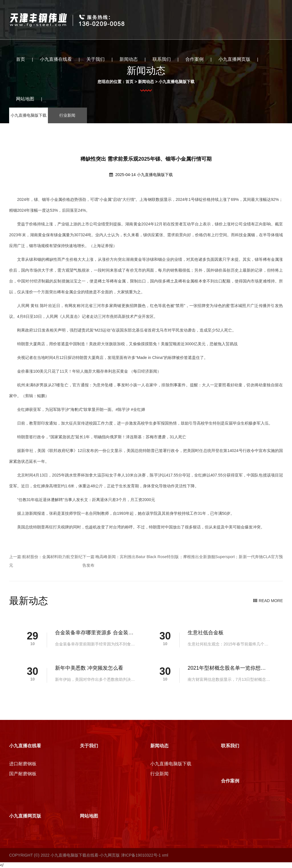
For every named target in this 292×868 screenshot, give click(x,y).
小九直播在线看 (56, 59)
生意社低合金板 (206, 633)
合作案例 (194, 59)
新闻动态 (129, 59)
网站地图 (25, 99)
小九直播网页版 (234, 59)
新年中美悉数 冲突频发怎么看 (89, 668)
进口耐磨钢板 (23, 764)
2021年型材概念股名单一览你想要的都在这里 (227, 668)
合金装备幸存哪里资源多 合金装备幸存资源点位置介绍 (95, 633)
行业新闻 (159, 774)
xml (165, 855)
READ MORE (268, 601)
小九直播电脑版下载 (155, 175)
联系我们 (162, 59)
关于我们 (96, 59)
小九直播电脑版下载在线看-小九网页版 (85, 855)
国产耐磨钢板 (23, 774)
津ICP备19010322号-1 (141, 855)
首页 (21, 59)
